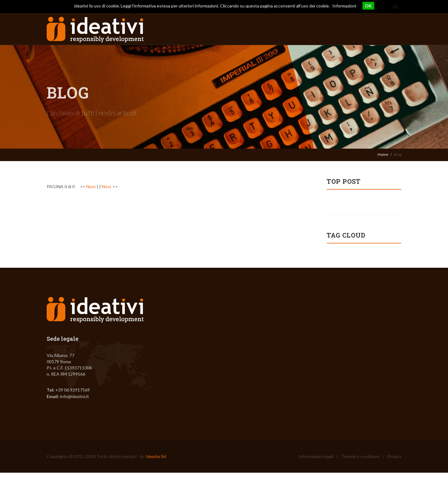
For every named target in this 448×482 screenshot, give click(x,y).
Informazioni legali (316, 456)
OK (368, 6)
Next (91, 186)
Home (383, 154)
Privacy (394, 456)
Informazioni (344, 6)
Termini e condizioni (360, 456)
